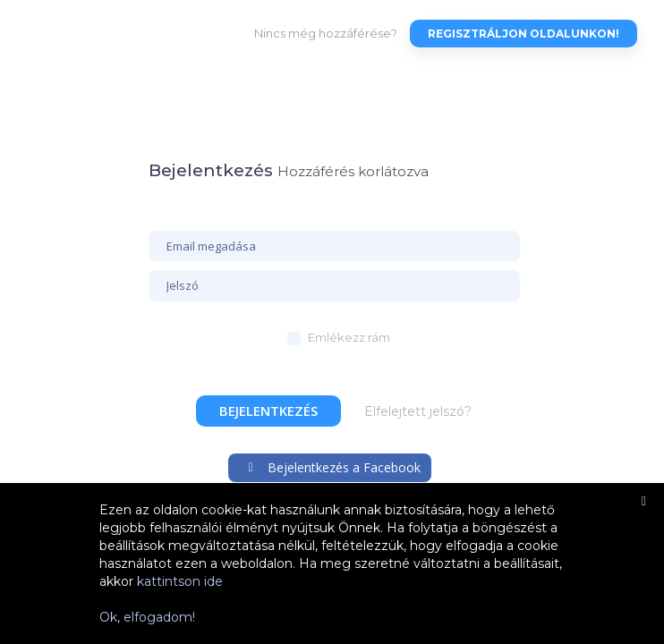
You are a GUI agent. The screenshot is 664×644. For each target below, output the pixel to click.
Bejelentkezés (268, 411)
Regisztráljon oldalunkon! (524, 34)
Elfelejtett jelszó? (418, 411)
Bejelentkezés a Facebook (332, 467)
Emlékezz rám (349, 337)
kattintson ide (180, 581)
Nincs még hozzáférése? (326, 33)
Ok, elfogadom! (147, 617)
